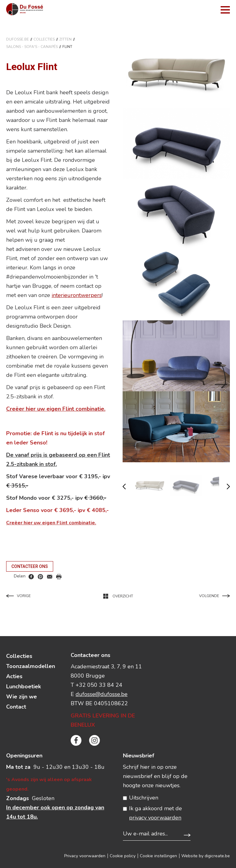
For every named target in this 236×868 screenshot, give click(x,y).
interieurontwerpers (77, 295)
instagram (94, 740)
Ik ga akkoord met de (155, 813)
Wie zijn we (22, 697)
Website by (206, 856)
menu (225, 10)
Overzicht (118, 596)
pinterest (40, 577)
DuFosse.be (18, 39)
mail (50, 577)
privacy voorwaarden (155, 818)
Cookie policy (123, 856)
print (59, 577)
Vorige (18, 596)
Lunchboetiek (24, 686)
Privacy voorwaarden (85, 856)
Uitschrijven (144, 798)
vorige (124, 487)
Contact (16, 707)
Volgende (214, 596)
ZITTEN (65, 39)
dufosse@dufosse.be (102, 694)
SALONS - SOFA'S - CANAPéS (32, 47)
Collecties (44, 39)
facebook (31, 577)
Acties (14, 676)
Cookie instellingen (158, 856)
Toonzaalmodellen (31, 666)
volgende (228, 487)
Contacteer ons (30, 566)
